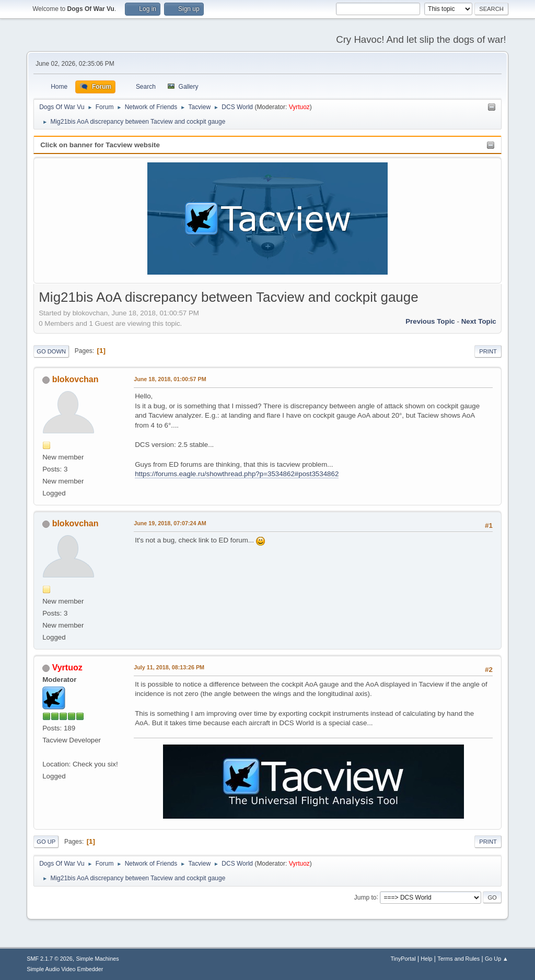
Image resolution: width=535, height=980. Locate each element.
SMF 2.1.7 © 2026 (50, 959)
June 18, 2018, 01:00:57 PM (170, 379)
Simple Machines (98, 959)
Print (488, 351)
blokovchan (75, 379)
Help (426, 959)
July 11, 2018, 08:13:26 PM (169, 667)
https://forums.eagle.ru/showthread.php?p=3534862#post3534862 (237, 474)
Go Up (46, 842)
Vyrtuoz (299, 107)
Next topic (479, 321)
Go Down (51, 351)
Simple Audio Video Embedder (65, 969)
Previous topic (430, 321)
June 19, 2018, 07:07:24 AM (170, 523)
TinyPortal (403, 959)
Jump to (365, 897)
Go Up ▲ (497, 959)
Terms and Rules (458, 959)
